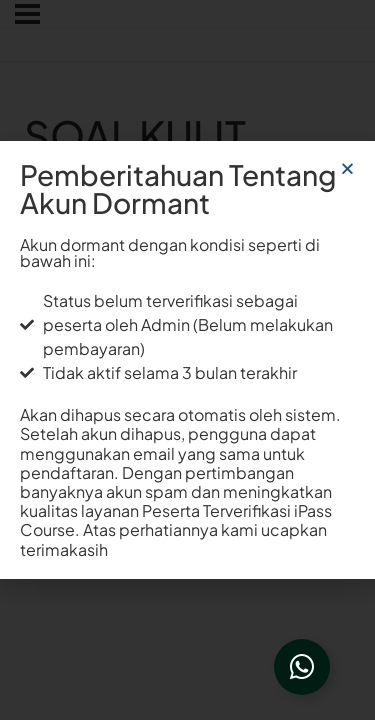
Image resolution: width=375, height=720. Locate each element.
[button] (347, 168)
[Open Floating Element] (302, 667)
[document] (187, 360)
